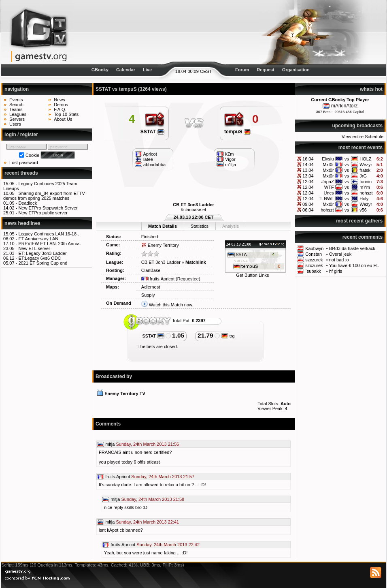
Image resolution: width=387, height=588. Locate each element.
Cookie (32, 155)
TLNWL (326, 199)
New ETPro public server (43, 213)
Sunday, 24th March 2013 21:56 (147, 444)
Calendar (126, 70)
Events (16, 100)
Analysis (231, 226)
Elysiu (328, 159)
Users (15, 124)
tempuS (238, 132)
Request (265, 70)
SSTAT (152, 132)
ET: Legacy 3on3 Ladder (42, 253)
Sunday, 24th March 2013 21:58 (153, 499)
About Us (63, 119)
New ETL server (34, 248)
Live (147, 70)
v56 (363, 210)
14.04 (308, 165)
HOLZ (365, 159)
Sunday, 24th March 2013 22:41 (147, 522)
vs (347, 159)
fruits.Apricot (158, 279)
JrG (363, 176)
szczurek (314, 260)
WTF (329, 187)
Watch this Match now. (171, 305)
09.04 (308, 204)
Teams (16, 109)
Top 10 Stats (66, 114)
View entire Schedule (363, 137)
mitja (110, 444)
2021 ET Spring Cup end (43, 263)
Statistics (200, 226)
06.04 (308, 210)
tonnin (366, 182)
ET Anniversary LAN (38, 239)
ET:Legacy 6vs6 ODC (39, 258)
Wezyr (366, 165)
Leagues (18, 114)
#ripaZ (327, 182)
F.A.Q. (60, 109)
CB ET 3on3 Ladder (193, 205)
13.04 (308, 170)
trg (228, 336)
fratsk (365, 170)
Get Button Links (252, 275)
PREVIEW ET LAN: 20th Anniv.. (50, 244)
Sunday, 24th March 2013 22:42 (168, 545)
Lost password (24, 163)
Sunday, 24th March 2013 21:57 (163, 477)
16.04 (308, 159)
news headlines (22, 223)
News (60, 100)
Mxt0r (328, 165)
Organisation (296, 70)
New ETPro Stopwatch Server (48, 208)
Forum (242, 70)
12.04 (308, 182)
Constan (314, 254)
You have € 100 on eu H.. (354, 265)
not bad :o (339, 260)
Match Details (163, 226)
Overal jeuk (340, 254)
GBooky (100, 70)
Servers (17, 119)
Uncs (329, 193)
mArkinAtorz (344, 106)
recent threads (21, 173)
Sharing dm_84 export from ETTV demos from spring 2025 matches (44, 196)
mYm (365, 187)
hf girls (336, 271)
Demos (61, 105)
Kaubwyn (314, 248)
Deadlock (28, 203)
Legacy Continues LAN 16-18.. (49, 234)
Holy (364, 199)
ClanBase (151, 270)
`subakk (313, 271)
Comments (108, 424)
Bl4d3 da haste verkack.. (353, 248)
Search (16, 105)
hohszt (366, 193)
